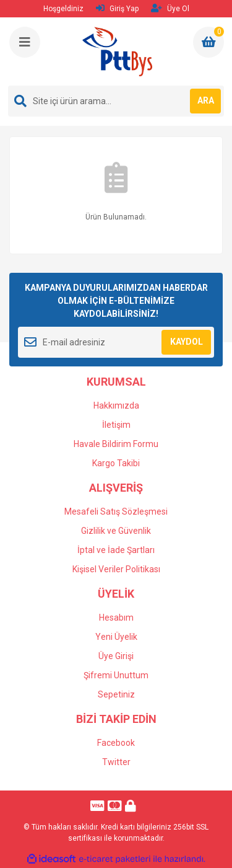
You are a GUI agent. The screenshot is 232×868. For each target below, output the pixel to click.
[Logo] (117, 51)
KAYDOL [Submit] (187, 342)
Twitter (116, 762)
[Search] (116, 101)
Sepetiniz (116, 694)
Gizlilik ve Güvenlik (116, 531)
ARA (206, 100)
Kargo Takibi (116, 463)
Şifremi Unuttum (116, 675)
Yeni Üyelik (116, 637)
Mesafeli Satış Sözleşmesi (116, 511)
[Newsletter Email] (116, 342)
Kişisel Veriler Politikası (116, 569)
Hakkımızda (116, 405)
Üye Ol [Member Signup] (170, 8)
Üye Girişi (116, 656)
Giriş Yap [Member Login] (117, 8)
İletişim (116, 425)
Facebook (116, 743)
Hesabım (116, 618)
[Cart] (208, 42)
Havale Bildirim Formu (116, 444)
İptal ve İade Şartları (116, 550)
